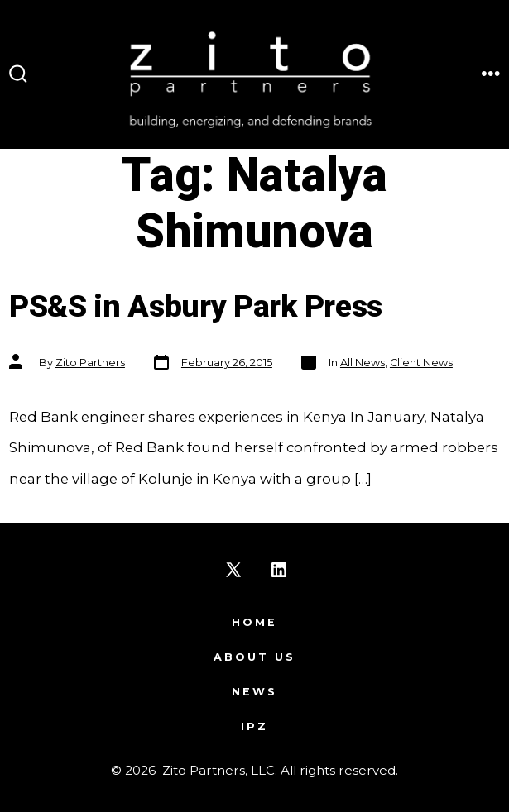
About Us (254, 657)
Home (254, 622)
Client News (421, 363)
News (254, 692)
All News (363, 363)
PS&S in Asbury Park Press (196, 307)
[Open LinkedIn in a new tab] (279, 570)
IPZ (254, 726)
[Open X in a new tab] (233, 570)
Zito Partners (90, 363)
